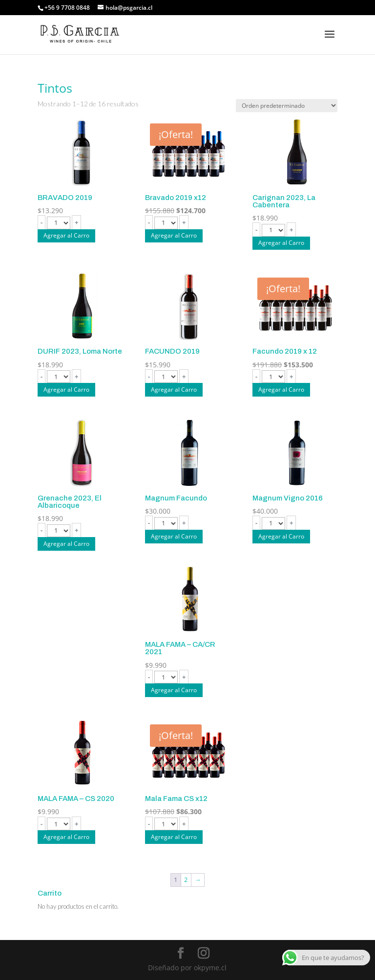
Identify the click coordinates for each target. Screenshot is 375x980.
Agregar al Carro (66, 235)
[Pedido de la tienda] (287, 106)
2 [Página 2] (186, 880)
